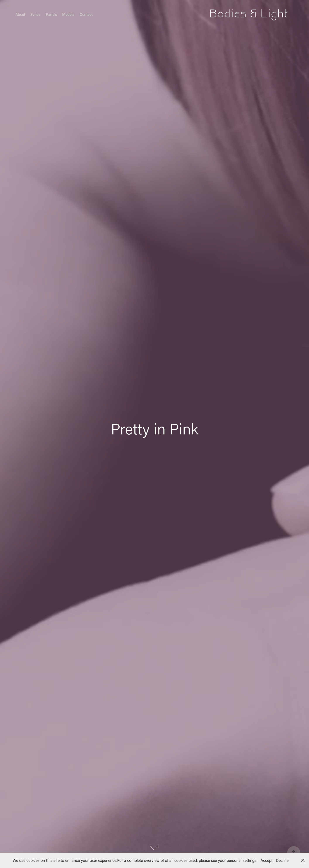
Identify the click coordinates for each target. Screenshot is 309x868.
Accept (267, 860)
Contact (86, 14)
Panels (51, 14)
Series (35, 14)
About (20, 14)
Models (68, 14)
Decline (282, 860)
